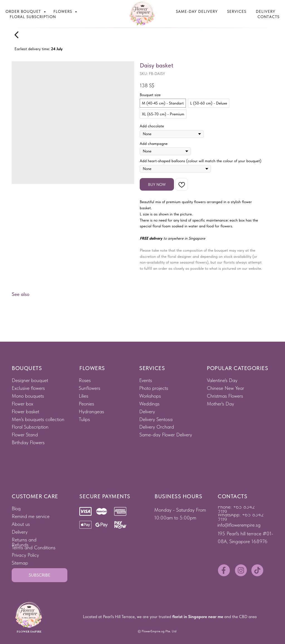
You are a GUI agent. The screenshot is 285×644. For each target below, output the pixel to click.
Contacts (268, 17)
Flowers (63, 11)
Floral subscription (33, 17)
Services (237, 11)
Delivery (266, 11)
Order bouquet (24, 11)
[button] (40, 575)
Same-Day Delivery (197, 11)
